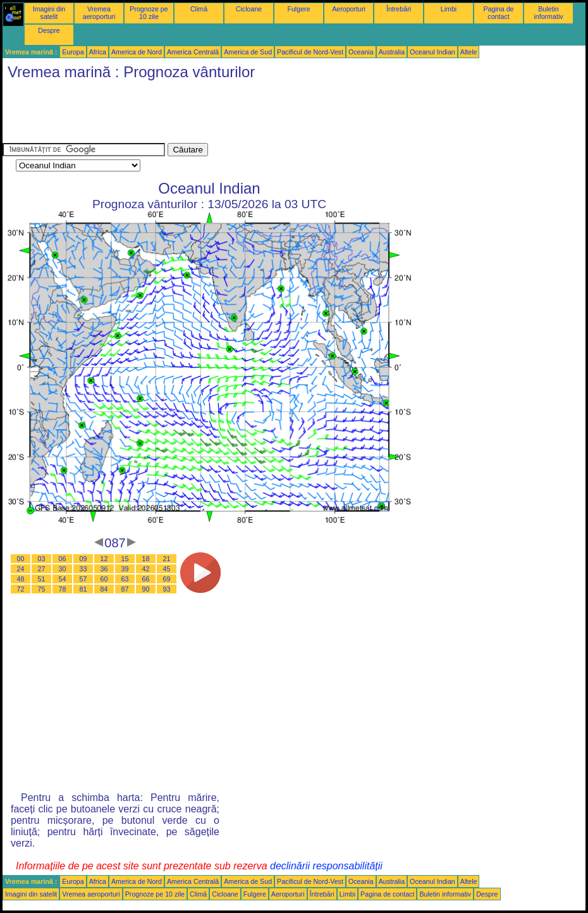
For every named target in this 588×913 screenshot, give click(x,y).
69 (167, 579)
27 (42, 569)
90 (146, 589)
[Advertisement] (233, 115)
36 (104, 569)
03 (42, 559)
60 (104, 579)
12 (104, 559)
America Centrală (193, 52)
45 (167, 569)
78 (63, 589)
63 (125, 579)
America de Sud (248, 52)
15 (125, 559)
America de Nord (137, 52)
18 (146, 559)
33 (83, 569)
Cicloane (249, 9)
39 (125, 569)
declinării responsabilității (326, 866)
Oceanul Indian (432, 52)
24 (21, 569)
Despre (49, 30)
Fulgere (298, 9)
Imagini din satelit (49, 13)
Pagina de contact (499, 13)
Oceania (361, 52)
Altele (469, 52)
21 (167, 559)
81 (83, 589)
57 (83, 579)
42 (146, 569)
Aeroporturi (349, 9)
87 (125, 589)
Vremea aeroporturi (99, 13)
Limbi (449, 9)
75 (42, 589)
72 (21, 589)
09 (83, 559)
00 (21, 559)
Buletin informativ (548, 13)
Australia (392, 52)
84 (104, 589)
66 (146, 579)
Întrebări (399, 9)
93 (167, 589)
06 (63, 559)
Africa (98, 52)
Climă (199, 9)
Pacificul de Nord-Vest (310, 52)
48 (21, 579)
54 (63, 579)
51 (42, 579)
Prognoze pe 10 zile (149, 13)
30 (63, 569)
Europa (73, 52)
